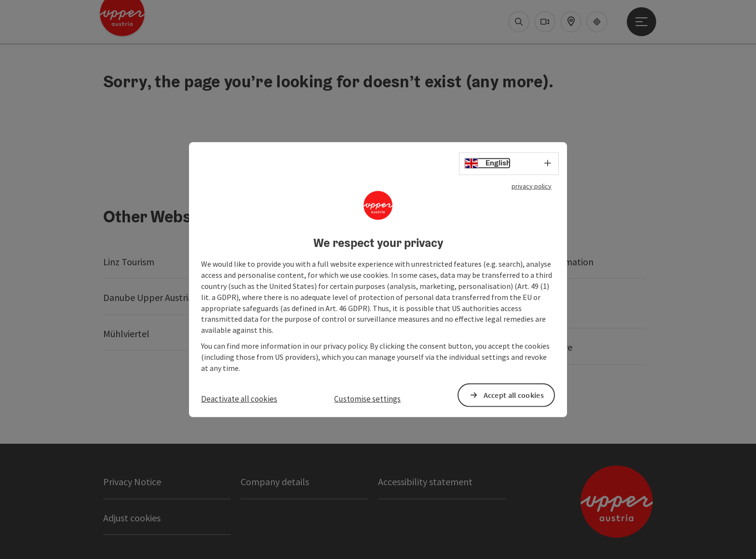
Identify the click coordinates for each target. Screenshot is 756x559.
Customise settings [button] (367, 398)
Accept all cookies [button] (514, 395)
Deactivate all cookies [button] (239, 398)
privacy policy (532, 186)
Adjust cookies (132, 518)
